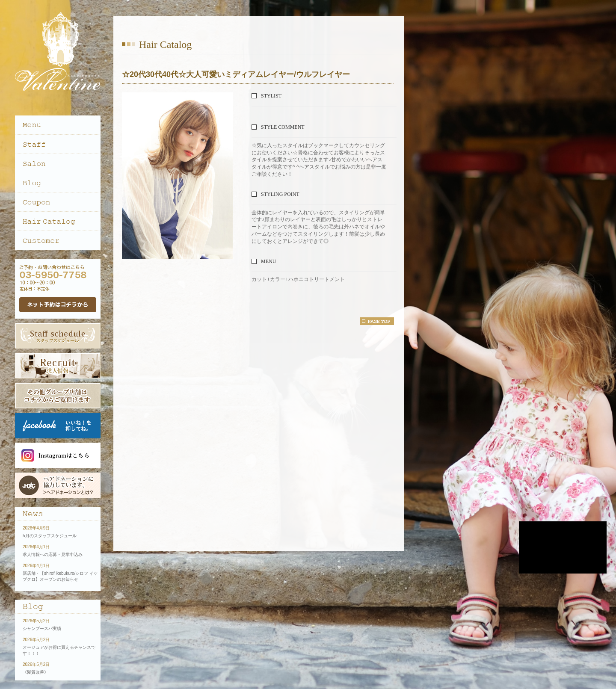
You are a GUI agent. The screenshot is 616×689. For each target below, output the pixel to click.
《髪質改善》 (36, 672)
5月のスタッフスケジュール (50, 536)
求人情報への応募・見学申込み (53, 554)
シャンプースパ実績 (42, 628)
